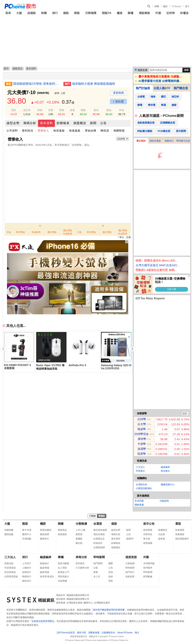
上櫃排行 (27, 568)
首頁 (8, 13)
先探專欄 (62, 581)
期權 (131, 13)
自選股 (32, 13)
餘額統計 (45, 563)
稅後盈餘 (75, 131)
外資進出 (140, 471)
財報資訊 (98, 543)
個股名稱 (142, 70)
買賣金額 (9, 563)
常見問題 (139, 501)
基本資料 (46, 123)
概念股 (79, 543)
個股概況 (80, 123)
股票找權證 (46, 530)
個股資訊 (17, 69)
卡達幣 (142, 444)
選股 (66, 13)
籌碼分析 (30, 123)
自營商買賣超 (11, 577)
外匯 (158, 13)
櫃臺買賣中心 (168, 485)
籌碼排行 (27, 577)
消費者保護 (94, 633)
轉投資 (105, 131)
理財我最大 (63, 577)
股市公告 (149, 524)
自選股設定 (99, 539)
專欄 (61, 557)
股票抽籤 (148, 543)
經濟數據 (148, 577)
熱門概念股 (181, 88)
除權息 (184, 13)
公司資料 (12, 131)
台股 (96, 568)
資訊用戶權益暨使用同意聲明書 (109, 610)
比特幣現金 (142, 434)
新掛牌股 (148, 530)
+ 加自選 (118, 101)
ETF (57, 93)
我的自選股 (155, 141)
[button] (132, 349)
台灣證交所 (142, 485)
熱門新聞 (98, 563)
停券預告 (148, 534)
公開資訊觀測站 (144, 488)
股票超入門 (63, 572)
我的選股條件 (182, 539)
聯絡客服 (139, 505)
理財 (111, 581)
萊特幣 (142, 439)
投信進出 (165, 471)
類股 (77, 13)
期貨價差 (62, 534)
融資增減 (45, 568)
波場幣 (142, 449)
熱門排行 (130, 572)
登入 (187, 6)
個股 (114, 524)
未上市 (97, 577)
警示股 (147, 539)
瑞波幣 (142, 429)
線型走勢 (13, 123)
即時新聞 (99, 557)
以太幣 (142, 424)
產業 (96, 572)
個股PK (107, 13)
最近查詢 (141, 141)
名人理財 (62, 568)
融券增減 (45, 572)
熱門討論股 (143, 88)
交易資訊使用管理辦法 (43, 621)
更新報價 (118, 93)
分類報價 (91, 13)
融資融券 (165, 467)
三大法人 (140, 467)
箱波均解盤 (63, 563)
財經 (111, 577)
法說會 (162, 534)
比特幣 (171, 13)
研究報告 (80, 563)
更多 (185, 413)
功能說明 (164, 501)
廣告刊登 (81, 633)
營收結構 (91, 131)
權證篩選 (45, 534)
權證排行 (45, 539)
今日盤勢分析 (82, 568)
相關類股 (119, 131)
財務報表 (63, 123)
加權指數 (9, 530)
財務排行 (27, 572)
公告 (103, 123)
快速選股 (180, 530)
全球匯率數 (149, 563)
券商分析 (81, 557)
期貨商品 (62, 530)
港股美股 (144, 13)
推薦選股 (180, 534)
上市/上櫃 (80, 530)
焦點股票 (130, 577)
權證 (120, 13)
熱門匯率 (148, 568)
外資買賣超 (10, 568)
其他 (111, 572)
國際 (111, 563)
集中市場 (27, 530)
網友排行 (27, 581)
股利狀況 (28, 131)
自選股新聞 (99, 547)
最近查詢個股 (100, 530)
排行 (55, 13)
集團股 (79, 539)
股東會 (162, 539)
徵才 (137, 633)
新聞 (157, 6)
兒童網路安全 (108, 633)
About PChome (125, 633)
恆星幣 (142, 454)
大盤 (19, 13)
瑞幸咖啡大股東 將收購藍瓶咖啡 (94, 84)
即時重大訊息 (183, 141)
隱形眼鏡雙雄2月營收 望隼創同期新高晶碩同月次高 (37, 84)
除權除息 (163, 530)
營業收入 (43, 131)
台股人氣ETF (162, 88)
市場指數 (27, 539)
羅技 (165, 6)
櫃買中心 (27, 534)
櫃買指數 (9, 534)
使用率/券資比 (47, 577)
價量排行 (169, 141)
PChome (176, 6)
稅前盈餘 (59, 131)
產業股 (79, 534)
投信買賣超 (10, 572)
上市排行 (27, 563)
